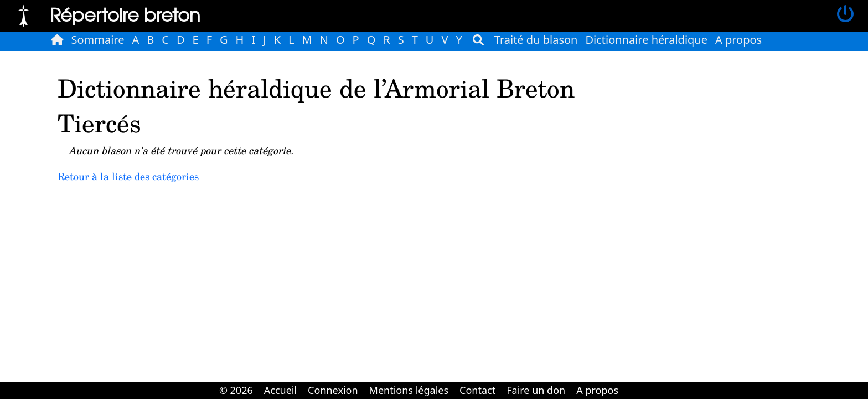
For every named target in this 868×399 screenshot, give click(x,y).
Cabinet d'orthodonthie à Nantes (632, 382)
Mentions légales (409, 390)
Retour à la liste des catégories (128, 176)
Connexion (333, 390)
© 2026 (236, 390)
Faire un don (536, 390)
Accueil (280, 390)
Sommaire (98, 40)
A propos (738, 40)
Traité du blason (536, 40)
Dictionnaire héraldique (646, 40)
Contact (477, 390)
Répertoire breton (125, 14)
